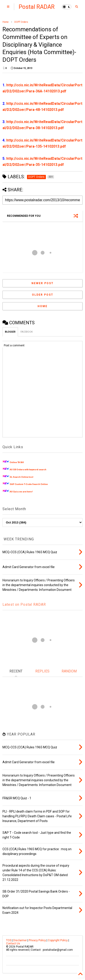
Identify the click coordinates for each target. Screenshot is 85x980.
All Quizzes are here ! (21, 492)
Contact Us (13, 943)
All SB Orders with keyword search (28, 469)
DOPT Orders (21, 22)
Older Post (43, 295)
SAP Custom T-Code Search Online (29, 484)
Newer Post (42, 283)
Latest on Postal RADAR (24, 604)
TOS (9, 940)
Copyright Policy (58, 940)
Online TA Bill (17, 462)
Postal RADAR (37, 7)
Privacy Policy (37, 940)
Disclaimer (20, 940)
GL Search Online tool (21, 477)
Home (6, 22)
